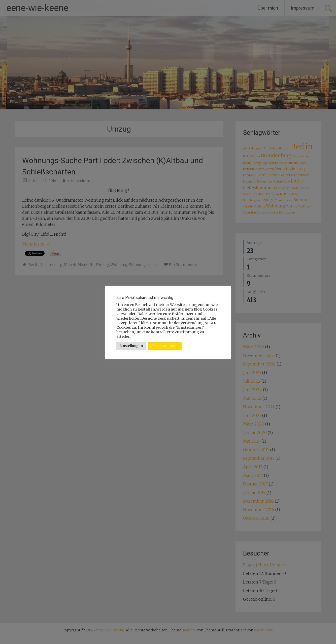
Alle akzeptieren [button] (165, 346)
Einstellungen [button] (131, 346)
